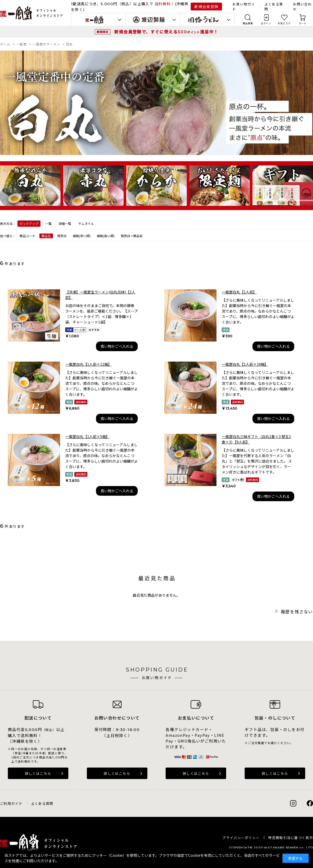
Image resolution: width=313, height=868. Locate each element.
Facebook (310, 803)
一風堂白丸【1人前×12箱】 (88, 364)
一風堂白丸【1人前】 (239, 292)
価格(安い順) (82, 236)
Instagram (293, 803)
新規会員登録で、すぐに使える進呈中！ (166, 32)
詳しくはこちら (38, 773)
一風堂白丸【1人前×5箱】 (87, 436)
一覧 (49, 223)
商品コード (27, 236)
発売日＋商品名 (132, 236)
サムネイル (86, 223)
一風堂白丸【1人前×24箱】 (245, 364)
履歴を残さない (297, 612)
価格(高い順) (106, 236)
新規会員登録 (206, 7)
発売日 (62, 236)
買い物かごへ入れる (117, 346)
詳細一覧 (65, 223)
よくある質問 (42, 803)
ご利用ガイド (11, 803)
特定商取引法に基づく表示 (291, 838)
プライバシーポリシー (241, 838)
